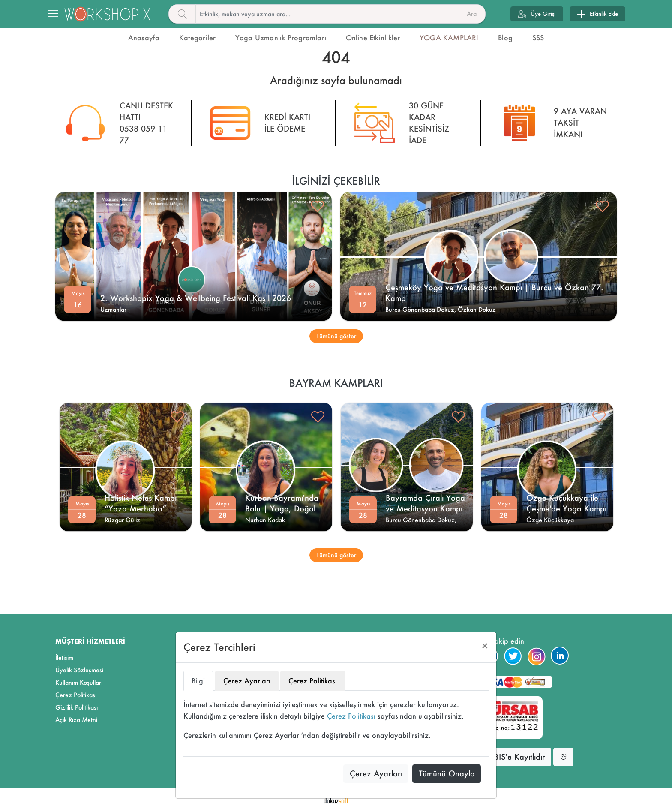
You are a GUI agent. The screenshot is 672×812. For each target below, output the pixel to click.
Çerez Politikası (351, 716)
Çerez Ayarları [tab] (247, 681)
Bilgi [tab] (198, 681)
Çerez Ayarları (376, 773)
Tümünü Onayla (447, 773)
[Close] (485, 646)
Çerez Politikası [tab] (313, 681)
